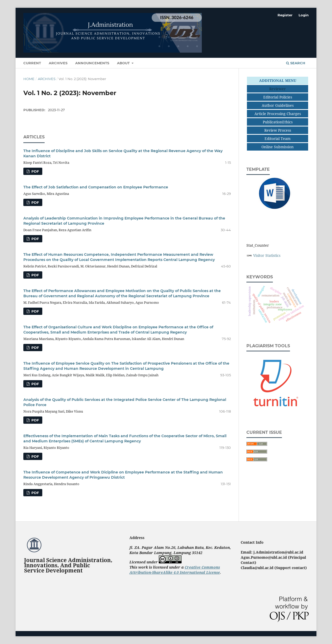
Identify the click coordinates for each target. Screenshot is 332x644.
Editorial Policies (278, 97)
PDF (35, 171)
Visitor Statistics (267, 255)
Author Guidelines (278, 105)
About (124, 63)
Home (29, 79)
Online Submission (278, 147)
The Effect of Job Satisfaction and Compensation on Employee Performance (96, 187)
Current (32, 63)
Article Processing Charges (278, 114)
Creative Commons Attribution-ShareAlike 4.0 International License (175, 570)
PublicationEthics (278, 122)
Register (285, 15)
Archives (58, 63)
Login (304, 15)
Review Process (278, 130)
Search (296, 63)
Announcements (92, 63)
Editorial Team (278, 139)
